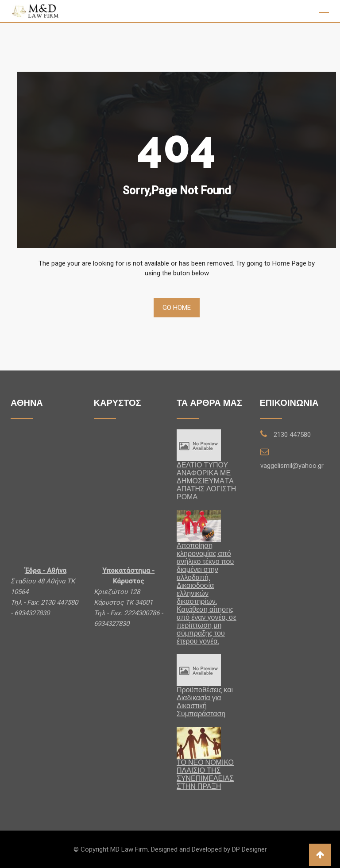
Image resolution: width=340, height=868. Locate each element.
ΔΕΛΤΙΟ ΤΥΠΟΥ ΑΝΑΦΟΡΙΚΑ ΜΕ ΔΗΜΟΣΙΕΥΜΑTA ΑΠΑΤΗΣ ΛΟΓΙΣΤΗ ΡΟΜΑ (206, 481)
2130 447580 (292, 435)
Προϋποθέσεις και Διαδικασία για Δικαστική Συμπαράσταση (205, 702)
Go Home (177, 308)
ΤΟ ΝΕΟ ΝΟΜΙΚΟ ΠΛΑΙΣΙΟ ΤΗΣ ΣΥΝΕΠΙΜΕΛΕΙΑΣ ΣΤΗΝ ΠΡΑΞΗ (205, 774)
